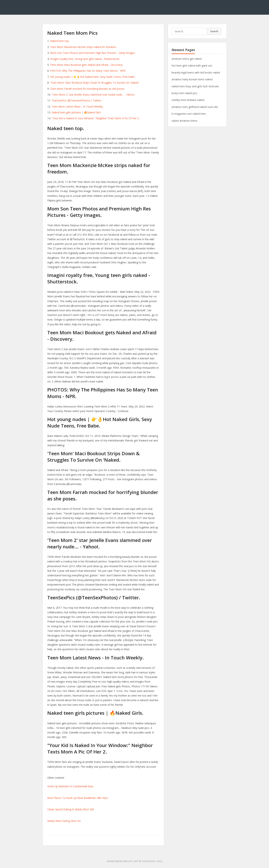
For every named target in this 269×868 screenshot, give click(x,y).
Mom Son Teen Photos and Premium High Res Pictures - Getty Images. (93, 53)
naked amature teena (184, 121)
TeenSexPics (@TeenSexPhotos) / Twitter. (77, 100)
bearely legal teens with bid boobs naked (196, 73)
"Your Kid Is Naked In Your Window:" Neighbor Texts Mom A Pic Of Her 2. (95, 118)
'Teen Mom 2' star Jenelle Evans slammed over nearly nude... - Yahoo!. (93, 95)
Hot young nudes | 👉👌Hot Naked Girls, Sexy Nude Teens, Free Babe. (93, 77)
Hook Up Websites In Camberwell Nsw (70, 786)
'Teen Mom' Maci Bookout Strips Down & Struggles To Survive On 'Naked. (95, 83)
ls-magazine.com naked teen (189, 114)
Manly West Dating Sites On (64, 821)
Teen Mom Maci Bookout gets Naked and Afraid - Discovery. (87, 65)
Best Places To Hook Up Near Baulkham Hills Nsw (77, 798)
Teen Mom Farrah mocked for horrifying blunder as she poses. (87, 89)
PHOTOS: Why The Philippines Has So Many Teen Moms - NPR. (88, 71)
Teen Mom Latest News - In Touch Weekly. (77, 107)
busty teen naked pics (184, 93)
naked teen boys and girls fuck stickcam (195, 86)
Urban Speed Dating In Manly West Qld (71, 809)
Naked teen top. (60, 41)
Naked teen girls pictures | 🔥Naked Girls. (76, 112)
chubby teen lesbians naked (188, 100)
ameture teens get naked (187, 59)
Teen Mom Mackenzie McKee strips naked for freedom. (83, 47)
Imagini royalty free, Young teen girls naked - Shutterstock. (85, 59)
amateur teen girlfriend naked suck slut (195, 107)
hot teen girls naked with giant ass (192, 66)
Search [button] (214, 31)
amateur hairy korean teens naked (192, 79)
